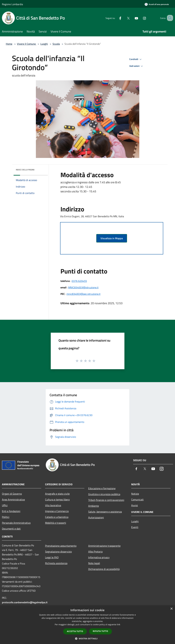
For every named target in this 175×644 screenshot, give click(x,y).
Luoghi (44, 44)
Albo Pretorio (95, 552)
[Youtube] (132, 18)
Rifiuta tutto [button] (100, 631)
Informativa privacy (99, 557)
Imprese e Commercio (57, 511)
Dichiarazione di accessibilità (104, 569)
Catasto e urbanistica (57, 517)
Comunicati (137, 499)
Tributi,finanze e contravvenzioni (106, 500)
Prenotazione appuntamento (61, 546)
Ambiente (94, 506)
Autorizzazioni (96, 517)
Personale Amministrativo (16, 523)
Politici (6, 517)
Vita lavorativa (53, 505)
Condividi (136, 59)
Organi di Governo (12, 494)
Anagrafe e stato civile (57, 494)
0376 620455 (79, 281)
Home (9, 44)
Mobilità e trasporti (56, 523)
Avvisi (135, 505)
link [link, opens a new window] (119, 625)
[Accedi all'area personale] (157, 4)
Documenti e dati (11, 529)
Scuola (56, 44)
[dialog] (87, 625)
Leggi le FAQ (52, 557)
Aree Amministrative (13, 499)
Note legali (94, 563)
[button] (88, 639)
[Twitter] (124, 18)
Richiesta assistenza (56, 563)
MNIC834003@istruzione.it (83, 287)
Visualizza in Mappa (112, 238)
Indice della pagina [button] (25, 170)
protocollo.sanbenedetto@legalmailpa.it (25, 602)
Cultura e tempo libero (57, 499)
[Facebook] (116, 18)
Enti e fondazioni (11, 511)
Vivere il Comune (27, 44)
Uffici (5, 505)
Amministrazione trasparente (104, 546)
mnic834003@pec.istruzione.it (84, 294)
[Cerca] (169, 18)
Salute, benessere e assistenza (105, 512)
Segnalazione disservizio (58, 552)
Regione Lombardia (12, 4)
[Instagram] (140, 18)
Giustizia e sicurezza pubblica (104, 494)
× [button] (171, 609)
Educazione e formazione (102, 488)
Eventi (135, 527)
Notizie (135, 494)
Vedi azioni (137, 66)
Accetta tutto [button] (75, 631)
